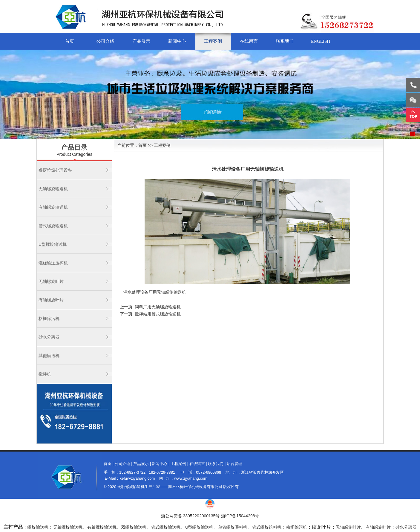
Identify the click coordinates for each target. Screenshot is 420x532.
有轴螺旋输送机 (53, 207)
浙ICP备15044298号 (240, 516)
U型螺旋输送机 (53, 244)
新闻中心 (177, 41)
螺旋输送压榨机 (53, 263)
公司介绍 (105, 41)
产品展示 (141, 41)
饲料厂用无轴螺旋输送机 (158, 307)
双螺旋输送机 (134, 527)
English (321, 41)
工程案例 (213, 41)
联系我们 (285, 41)
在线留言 (249, 41)
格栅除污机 (49, 318)
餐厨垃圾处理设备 (55, 170)
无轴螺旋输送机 (53, 189)
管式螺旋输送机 (53, 226)
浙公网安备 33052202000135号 (190, 516)
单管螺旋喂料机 (233, 527)
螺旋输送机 (38, 527)
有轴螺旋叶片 (51, 300)
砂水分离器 (49, 337)
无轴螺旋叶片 (51, 281)
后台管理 (234, 464)
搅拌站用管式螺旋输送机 (158, 314)
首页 (70, 41)
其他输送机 (49, 356)
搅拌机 (45, 374)
